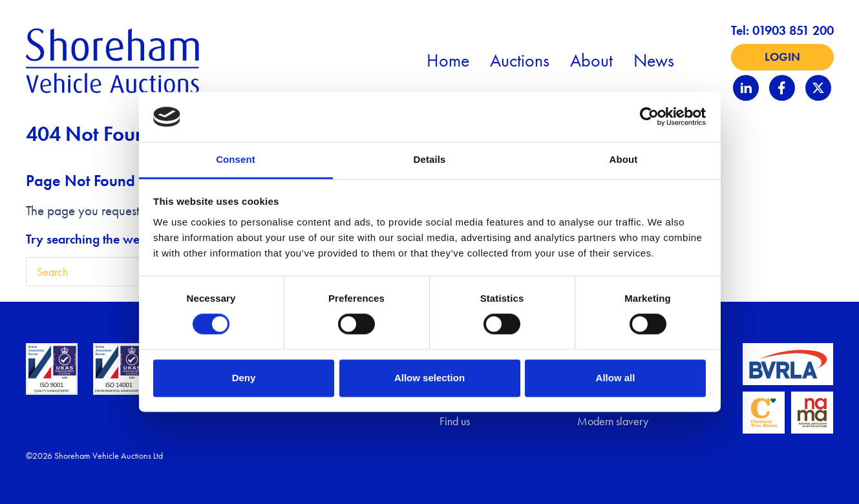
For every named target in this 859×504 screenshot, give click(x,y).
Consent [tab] (236, 159)
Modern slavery (613, 421)
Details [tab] (430, 159)
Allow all (616, 378)
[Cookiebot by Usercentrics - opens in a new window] (649, 117)
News (654, 60)
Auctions (520, 60)
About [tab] (624, 159)
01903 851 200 (793, 30)
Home (448, 60)
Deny (244, 378)
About (591, 60)
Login (782, 57)
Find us (455, 421)
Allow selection (430, 378)
